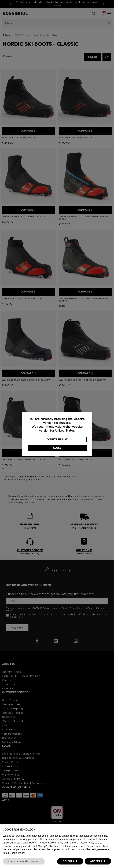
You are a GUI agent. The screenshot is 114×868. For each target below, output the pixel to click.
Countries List (57, 440)
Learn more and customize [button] (24, 861)
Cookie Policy (28, 843)
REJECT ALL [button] (70, 861)
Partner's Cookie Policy (50, 843)
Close (57, 448)
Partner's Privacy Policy (81, 843)
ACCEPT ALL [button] (98, 861)
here (57, 846)
